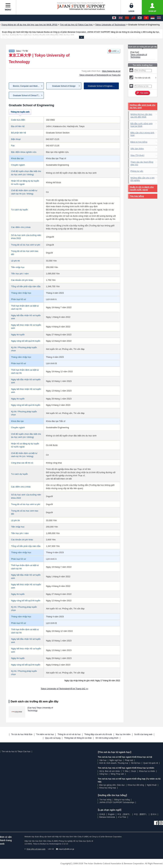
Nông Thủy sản (117, 774)
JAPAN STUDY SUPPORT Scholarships (117, 802)
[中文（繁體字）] (133, 18)
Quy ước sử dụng (53, 738)
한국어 (154, 814)
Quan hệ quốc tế (151, 763)
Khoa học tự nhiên (147, 771)
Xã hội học (136, 763)
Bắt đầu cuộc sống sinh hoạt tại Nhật (141, 125)
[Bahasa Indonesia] (153, 18)
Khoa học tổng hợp (108, 788)
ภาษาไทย (122, 817)
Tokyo (18, 51)
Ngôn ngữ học (116, 760)
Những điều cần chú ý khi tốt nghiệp (142, 179)
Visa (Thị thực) (137, 155)
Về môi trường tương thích (107, 738)
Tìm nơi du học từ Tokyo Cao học (16, 752)
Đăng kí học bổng (139, 142)
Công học (104, 774)
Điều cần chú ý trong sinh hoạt (142, 134)
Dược (134, 771)
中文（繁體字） (141, 814)
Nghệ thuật (152, 785)
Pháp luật (129, 760)
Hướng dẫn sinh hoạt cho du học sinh (143, 106)
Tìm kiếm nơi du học (45, 735)
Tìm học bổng (137, 196)
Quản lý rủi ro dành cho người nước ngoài (142, 188)
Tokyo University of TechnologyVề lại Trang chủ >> (64, 689)
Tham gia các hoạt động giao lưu (142, 163)
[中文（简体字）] (127, 18)
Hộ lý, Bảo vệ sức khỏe (109, 771)
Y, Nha (126, 771)
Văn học (103, 760)
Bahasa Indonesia (107, 817)
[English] (121, 18)
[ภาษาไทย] (159, 18)
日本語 (102, 814)
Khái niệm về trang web (35, 849)
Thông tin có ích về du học (69, 735)
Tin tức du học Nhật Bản (22, 735)
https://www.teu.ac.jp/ (111, 71)
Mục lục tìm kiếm (123, 735)
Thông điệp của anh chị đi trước (98, 735)
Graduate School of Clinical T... (26, 96)
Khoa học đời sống (136, 785)
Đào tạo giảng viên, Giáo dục (112, 785)
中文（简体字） (124, 814)
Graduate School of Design (64, 86)
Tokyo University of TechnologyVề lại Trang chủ (100, 75)
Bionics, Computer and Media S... (27, 86)
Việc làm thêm (137, 149)
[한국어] (140, 18)
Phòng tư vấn (137, 171)
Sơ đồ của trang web (143, 735)
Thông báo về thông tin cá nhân (78, 738)
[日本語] (114, 18)
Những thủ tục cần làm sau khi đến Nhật (141, 116)
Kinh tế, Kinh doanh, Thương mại (114, 763)
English (111, 814)
